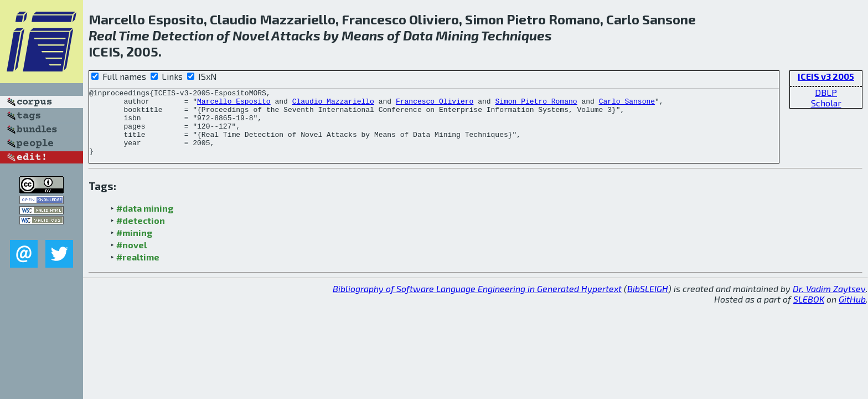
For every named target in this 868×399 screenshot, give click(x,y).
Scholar (826, 103)
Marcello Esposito (234, 104)
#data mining (145, 221)
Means (363, 35)
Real (102, 35)
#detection (141, 234)
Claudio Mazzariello (333, 104)
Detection (183, 35)
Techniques (516, 35)
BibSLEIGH (648, 302)
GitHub (852, 312)
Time (134, 35)
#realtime (138, 270)
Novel (251, 35)
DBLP (826, 92)
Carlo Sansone (627, 104)
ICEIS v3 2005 (826, 76)
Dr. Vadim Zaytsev (829, 302)
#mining (134, 246)
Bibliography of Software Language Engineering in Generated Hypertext (477, 302)
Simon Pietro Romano (536, 104)
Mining (457, 35)
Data (418, 35)
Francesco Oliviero (435, 104)
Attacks (296, 35)
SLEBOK (809, 312)
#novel (131, 258)
